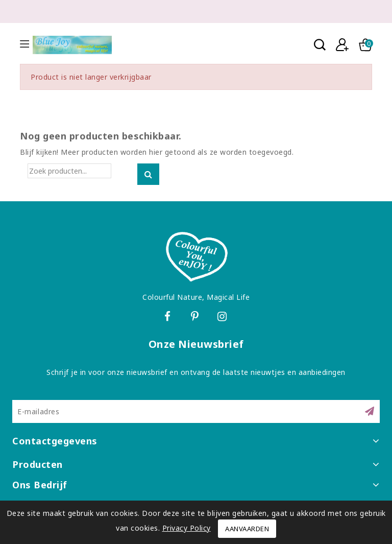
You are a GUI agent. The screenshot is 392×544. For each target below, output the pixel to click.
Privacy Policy (187, 528)
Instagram (224, 318)
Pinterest (196, 318)
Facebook (168, 318)
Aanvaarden (247, 529)
